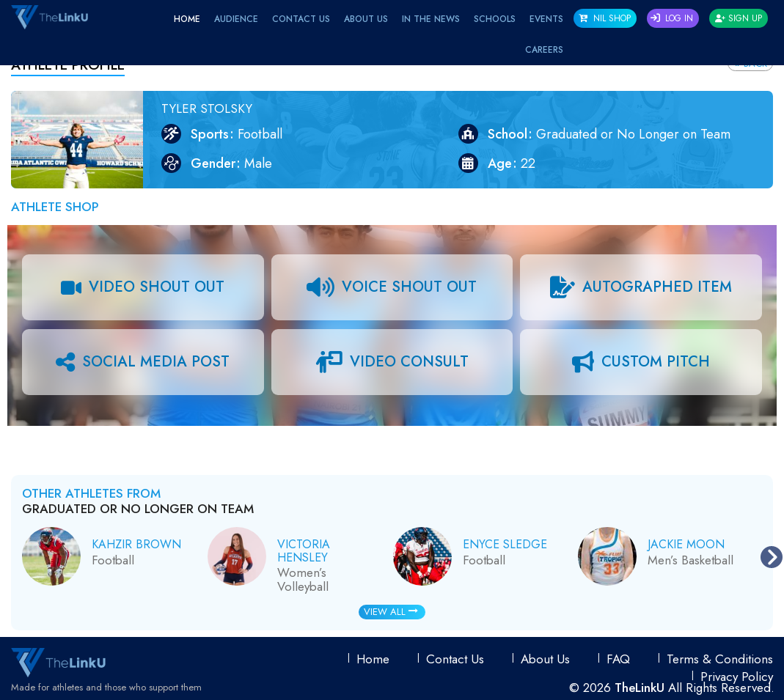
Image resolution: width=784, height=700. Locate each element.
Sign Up (739, 18)
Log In (672, 18)
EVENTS (546, 19)
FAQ (618, 659)
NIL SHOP (605, 18)
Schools (495, 19)
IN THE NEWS (431, 19)
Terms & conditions (720, 659)
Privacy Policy (737, 677)
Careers (544, 50)
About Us (366, 19)
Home (187, 19)
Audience (236, 19)
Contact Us (301, 19)
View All (391, 612)
